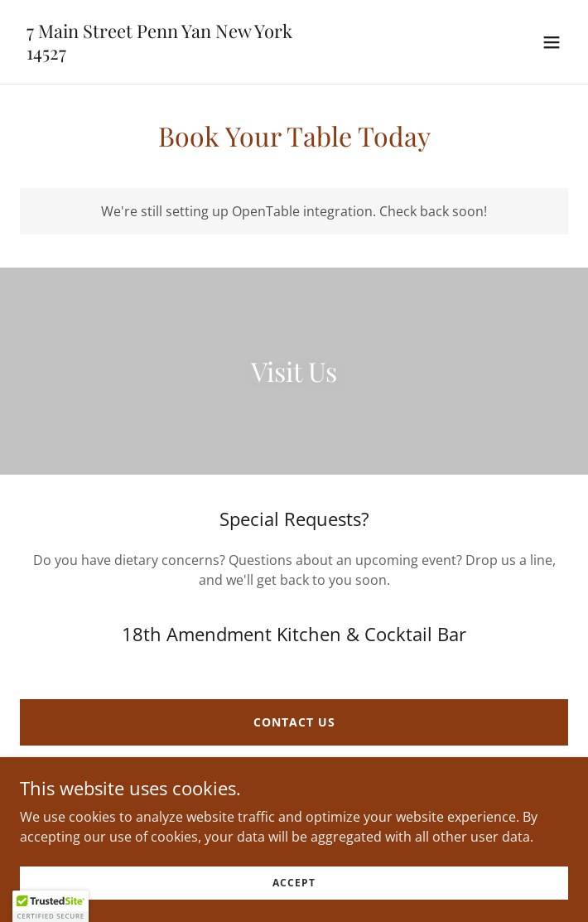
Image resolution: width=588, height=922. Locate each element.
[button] (552, 42)
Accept (294, 883)
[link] (159, 55)
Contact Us (294, 722)
